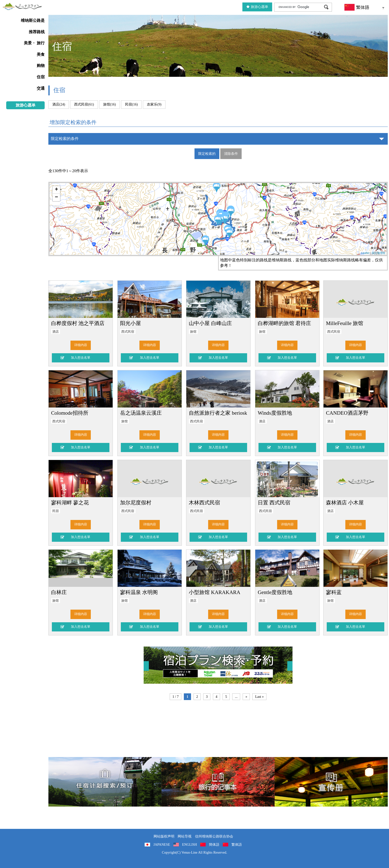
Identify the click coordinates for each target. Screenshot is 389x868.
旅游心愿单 (257, 7)
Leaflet (365, 253)
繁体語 (237, 845)
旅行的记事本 (218, 782)
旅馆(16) (110, 104)
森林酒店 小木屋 (345, 502)
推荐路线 (37, 32)
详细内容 (81, 345)
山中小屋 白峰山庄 (210, 323)
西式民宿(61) (84, 104)
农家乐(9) (154, 104)
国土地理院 (378, 253)
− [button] (56, 197)
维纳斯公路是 (33, 20)
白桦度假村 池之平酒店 (78, 323)
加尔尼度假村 (136, 502)
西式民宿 (128, 332)
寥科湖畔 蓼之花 (70, 502)
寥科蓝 (334, 592)
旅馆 (193, 332)
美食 (41, 54)
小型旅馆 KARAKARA (214, 592)
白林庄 (59, 592)
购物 (41, 66)
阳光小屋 (130, 323)
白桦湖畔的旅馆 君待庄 (284, 323)
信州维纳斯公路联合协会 (214, 836)
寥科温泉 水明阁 (139, 592)
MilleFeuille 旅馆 (345, 323)
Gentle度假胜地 (275, 592)
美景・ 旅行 (34, 43)
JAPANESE (162, 845)
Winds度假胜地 (275, 413)
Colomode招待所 (70, 413)
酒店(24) (59, 104)
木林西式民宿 (204, 502)
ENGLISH (190, 845)
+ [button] (56, 190)
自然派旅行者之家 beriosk (218, 413)
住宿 (41, 77)
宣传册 (331, 782)
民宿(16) (131, 104)
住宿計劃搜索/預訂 (105, 782)
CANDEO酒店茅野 (347, 413)
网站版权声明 (164, 836)
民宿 (56, 511)
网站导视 (185, 836)
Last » (259, 697)
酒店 (56, 332)
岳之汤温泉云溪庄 (141, 413)
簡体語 (214, 845)
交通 (41, 88)
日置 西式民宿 (274, 502)
